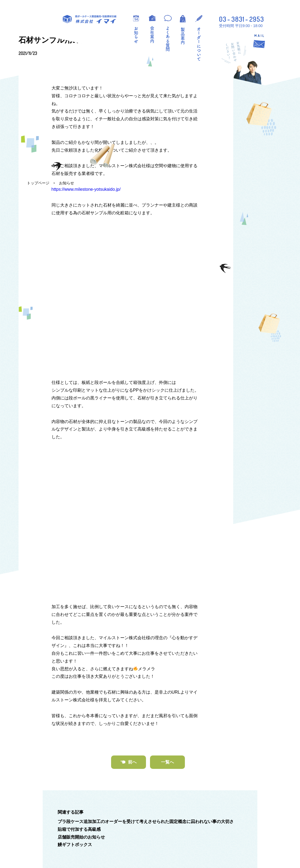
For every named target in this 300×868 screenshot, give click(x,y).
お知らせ (67, 183)
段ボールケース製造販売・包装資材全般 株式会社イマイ (90, 19)
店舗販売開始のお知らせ (81, 714)
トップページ (38, 183)
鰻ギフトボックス (75, 722)
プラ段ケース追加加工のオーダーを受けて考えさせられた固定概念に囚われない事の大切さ (146, 699)
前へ (132, 639)
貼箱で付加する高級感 (79, 706)
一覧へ (167, 639)
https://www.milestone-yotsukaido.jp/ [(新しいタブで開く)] (86, 356)
